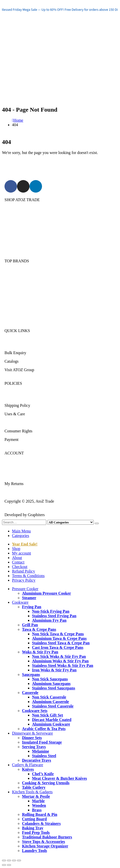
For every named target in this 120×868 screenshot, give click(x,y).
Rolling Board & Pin (40, 814)
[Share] (14, 860)
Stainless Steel (44, 756)
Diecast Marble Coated (52, 720)
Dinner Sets (32, 738)
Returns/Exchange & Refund (28, 397)
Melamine (40, 751)
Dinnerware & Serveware (25, 230)
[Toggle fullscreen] (9, 860)
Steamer (29, 598)
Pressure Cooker (18, 213)
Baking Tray (33, 828)
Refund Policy (23, 571)
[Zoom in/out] (4, 860)
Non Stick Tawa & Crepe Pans (58, 634)
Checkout (20, 567)
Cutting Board (34, 819)
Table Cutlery (34, 787)
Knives (28, 769)
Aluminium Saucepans (51, 684)
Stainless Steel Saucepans (53, 688)
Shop (16, 549)
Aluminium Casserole (50, 702)
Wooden (39, 805)
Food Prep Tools (36, 833)
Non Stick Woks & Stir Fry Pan (59, 656)
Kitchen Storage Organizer (45, 846)
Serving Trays (34, 747)
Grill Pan (30, 625)
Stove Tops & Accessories (43, 842)
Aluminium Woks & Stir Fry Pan (60, 661)
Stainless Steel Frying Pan (54, 616)
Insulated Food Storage (42, 742)
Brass (37, 810)
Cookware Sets (35, 711)
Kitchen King (15, 283)
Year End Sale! (25, 544)
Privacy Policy (24, 580)
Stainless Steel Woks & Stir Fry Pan (63, 665)
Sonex (9, 274)
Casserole (30, 693)
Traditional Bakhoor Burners (47, 837)
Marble (38, 801)
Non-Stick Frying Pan (51, 611)
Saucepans (31, 675)
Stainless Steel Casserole (53, 706)
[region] (60, 10)
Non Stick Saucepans (50, 679)
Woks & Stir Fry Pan (40, 652)
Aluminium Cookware (51, 724)
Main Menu (21, 531)
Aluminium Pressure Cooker (46, 593)
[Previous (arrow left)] (4, 865)
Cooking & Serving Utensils (46, 783)
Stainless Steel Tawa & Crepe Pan (61, 643)
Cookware (13, 222)
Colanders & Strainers (41, 823)
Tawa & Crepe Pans (39, 629)
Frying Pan (32, 607)
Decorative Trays (36, 760)
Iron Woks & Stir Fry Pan (54, 670)
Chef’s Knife (43, 774)
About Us (12, 344)
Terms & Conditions (21, 422)
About (17, 558)
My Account (14, 475)
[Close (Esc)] (19, 860)
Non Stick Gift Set (47, 715)
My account (21, 553)
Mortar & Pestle (36, 796)
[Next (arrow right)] (9, 865)
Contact (18, 562)
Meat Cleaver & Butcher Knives (59, 778)
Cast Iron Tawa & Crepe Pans (58, 647)
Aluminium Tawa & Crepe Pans (59, 638)
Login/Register (16, 467)
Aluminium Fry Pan (49, 620)
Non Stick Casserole (49, 697)
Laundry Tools (34, 851)
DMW (10, 317)
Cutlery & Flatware (20, 239)
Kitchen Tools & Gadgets (25, 247)
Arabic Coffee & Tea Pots (44, 729)
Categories (20, 536)
